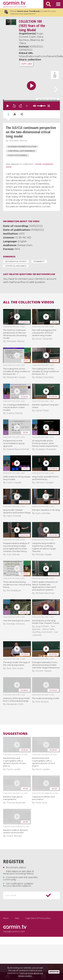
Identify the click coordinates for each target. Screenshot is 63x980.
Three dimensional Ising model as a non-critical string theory (17, 585)
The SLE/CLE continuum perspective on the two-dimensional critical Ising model (15, 334)
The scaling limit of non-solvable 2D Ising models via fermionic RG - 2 (45, 371)
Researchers (25, 245)
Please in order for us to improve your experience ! (30, 12)
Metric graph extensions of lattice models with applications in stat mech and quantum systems (45, 586)
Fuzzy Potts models (17, 155)
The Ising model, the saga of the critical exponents (16, 664)
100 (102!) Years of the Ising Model (32, 26)
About (6, 918)
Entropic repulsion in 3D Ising (46, 510)
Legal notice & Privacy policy (38, 918)
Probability (39, 261)
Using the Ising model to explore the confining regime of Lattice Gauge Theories (44, 547)
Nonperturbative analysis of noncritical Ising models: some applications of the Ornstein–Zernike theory (16, 547)
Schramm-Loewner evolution (22, 147)
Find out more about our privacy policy (31, 974)
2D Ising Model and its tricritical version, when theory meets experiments (45, 443)
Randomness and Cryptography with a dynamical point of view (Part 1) (43, 762)
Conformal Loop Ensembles (21, 151)
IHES (22, 234)
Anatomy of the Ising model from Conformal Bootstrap (16, 700)
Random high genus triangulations (13, 798)
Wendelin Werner (18, 141)
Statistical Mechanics (16, 266)
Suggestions (15, 734)
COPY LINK (26, 64)
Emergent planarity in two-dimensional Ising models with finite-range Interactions (46, 665)
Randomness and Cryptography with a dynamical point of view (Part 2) (14, 762)
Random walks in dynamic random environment (16, 831)
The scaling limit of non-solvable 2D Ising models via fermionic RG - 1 (16, 371)
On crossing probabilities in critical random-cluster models (16, 407)
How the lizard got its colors (16, 621)
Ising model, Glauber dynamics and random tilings (17, 511)
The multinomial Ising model (46, 698)
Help (17, 918)
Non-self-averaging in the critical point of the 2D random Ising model (44, 333)
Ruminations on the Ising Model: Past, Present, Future (46, 622)
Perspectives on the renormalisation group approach (14, 443)
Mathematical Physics (16, 261)
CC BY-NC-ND (23, 238)
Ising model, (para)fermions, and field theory (45, 478)
